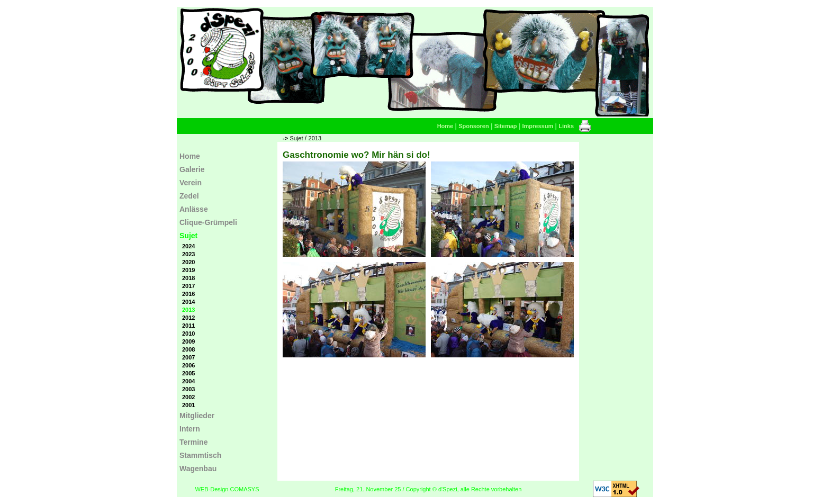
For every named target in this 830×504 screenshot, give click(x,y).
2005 (188, 373)
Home (445, 126)
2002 (188, 397)
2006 (188, 365)
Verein (191, 183)
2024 (188, 246)
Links (566, 126)
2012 (188, 318)
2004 (188, 381)
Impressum (538, 126)
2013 (315, 138)
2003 (188, 389)
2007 (188, 357)
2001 (188, 405)
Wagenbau (198, 469)
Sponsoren (473, 126)
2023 (188, 254)
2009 (188, 341)
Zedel (189, 196)
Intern (190, 429)
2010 (188, 334)
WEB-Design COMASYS (227, 489)
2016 (188, 294)
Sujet (296, 138)
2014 (188, 302)
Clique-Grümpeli (208, 222)
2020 (188, 262)
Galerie (192, 169)
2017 (188, 286)
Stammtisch (200, 455)
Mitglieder (197, 416)
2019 (188, 270)
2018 (188, 278)
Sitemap (506, 126)
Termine (193, 442)
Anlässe (194, 209)
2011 (188, 326)
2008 (188, 349)
